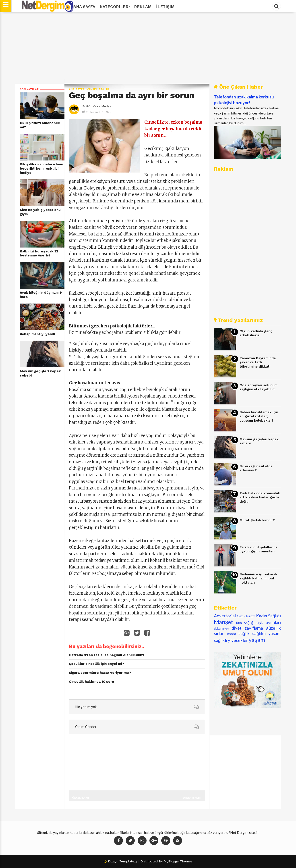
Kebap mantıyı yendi (37, 334)
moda (232, 634)
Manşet (224, 622)
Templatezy (128, 861)
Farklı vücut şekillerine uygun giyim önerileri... (259, 549)
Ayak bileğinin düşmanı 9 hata (41, 295)
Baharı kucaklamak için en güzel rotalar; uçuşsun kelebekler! (259, 416)
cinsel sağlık (98, 89)
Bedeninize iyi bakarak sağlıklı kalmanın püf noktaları (258, 578)
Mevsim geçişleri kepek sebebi (40, 373)
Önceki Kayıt (81, 798)
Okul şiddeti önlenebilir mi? (40, 125)
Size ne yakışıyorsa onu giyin (40, 212)
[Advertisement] (148, 48)
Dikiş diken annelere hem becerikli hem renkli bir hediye (41, 168)
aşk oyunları (269, 622)
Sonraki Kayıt (192, 798)
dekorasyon (221, 629)
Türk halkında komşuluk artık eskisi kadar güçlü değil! (260, 497)
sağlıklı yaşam (267, 633)
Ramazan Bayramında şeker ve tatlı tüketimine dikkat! (258, 362)
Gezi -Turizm (246, 616)
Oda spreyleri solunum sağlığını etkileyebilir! (259, 387)
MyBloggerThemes (178, 861)
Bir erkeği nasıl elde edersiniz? (256, 468)
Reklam (143, 7)
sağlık (244, 633)
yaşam (257, 640)
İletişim (165, 7)
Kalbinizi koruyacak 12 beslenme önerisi (39, 253)
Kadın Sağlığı (268, 616)
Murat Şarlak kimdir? (257, 520)
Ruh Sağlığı (245, 623)
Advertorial (225, 616)
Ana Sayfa (84, 7)
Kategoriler (115, 7)
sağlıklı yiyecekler (231, 640)
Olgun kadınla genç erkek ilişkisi (256, 333)
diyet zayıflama (247, 628)
